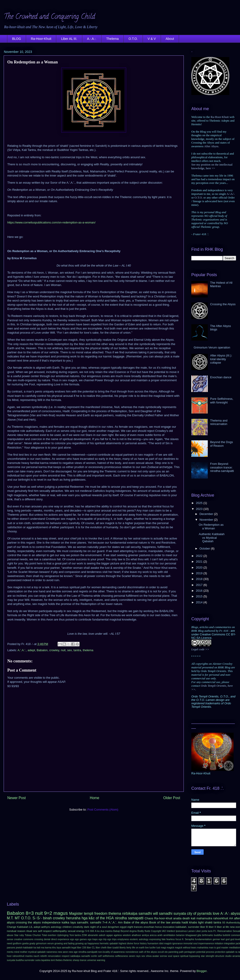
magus (61, 913)
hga (85, 918)
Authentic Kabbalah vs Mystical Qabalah (212, 538)
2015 (200, 596)
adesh (102, 935)
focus (178, 939)
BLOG (17, 39)
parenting (173, 952)
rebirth (44, 956)
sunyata (180, 913)
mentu (10, 952)
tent (53, 960)
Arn (120, 922)
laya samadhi (64, 948)
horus (159, 927)
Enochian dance (221, 377)
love (216, 913)
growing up (81, 943)
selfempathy (60, 931)
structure (220, 956)
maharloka (203, 948)
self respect (45, 931)
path (181, 952)
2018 (200, 579)
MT (17, 918)
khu (54, 948)
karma (48, 948)
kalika (65, 922)
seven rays (135, 956)
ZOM (84, 935)
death (186, 918)
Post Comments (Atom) (103, 810)
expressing (155, 939)
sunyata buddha (15, 960)
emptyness (123, 939)
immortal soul (191, 943)
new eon (235, 927)
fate (164, 939)
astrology (56, 927)
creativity (78, 927)
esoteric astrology (139, 939)
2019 (200, 573)
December (207, 514)
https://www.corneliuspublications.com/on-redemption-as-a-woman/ (51, 222)
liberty (123, 948)
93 (224, 922)
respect (66, 956)
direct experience (60, 939)
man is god (215, 948)
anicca (153, 935)
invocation (169, 927)
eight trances (135, 927)
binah (47, 918)
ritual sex (32, 931)
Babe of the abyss (136, 922)
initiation (219, 943)
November (207, 520)
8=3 (30, 913)
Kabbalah (23, 927)
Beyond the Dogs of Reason (221, 444)
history (143, 943)
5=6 (87, 931)
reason (21, 931)
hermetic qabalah (109, 943)
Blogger (202, 971)
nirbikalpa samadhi (137, 913)
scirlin (94, 956)
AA (231, 918)
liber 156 (82, 948)
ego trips (112, 939)
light (201, 922)
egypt (123, 927)
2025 (200, 503)
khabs (193, 922)
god (228, 939)
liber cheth (101, 948)
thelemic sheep (71, 960)
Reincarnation (225, 931)
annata (176, 922)
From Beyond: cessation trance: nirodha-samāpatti (222, 467)
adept (31, 650)
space (176, 956)
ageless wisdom (122, 935)
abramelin (93, 935)
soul (170, 956)
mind (17, 952)
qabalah (230, 952)
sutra (38, 960)
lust (158, 948)
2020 (200, 568)
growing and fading (64, 943)
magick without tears (186, 948)
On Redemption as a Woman (211, 527)
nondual (12, 931)
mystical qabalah (37, 952)
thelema (88, 650)
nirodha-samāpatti (88, 952)
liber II (212, 927)
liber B (204, 927)
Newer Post (17, 798)
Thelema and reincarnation (219, 422)
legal (74, 948)
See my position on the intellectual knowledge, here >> (212, 166)
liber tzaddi (113, 948)
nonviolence (132, 952)
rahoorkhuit (221, 918)
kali (193, 918)
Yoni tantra (75, 935)
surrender (29, 960)
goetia (25, 943)
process (210, 952)
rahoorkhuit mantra (23, 956)
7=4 (105, 922)
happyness (93, 943)
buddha (218, 935)
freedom (101, 913)
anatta (177, 918)
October (205, 549)
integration (230, 943)
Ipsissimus (181, 931)
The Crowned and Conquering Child (49, 17)
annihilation (169, 935)
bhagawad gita (193, 935)
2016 (200, 591)
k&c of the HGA (101, 918)
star (203, 956)
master (225, 948)
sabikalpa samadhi (80, 956)
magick (170, 948)
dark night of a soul (95, 927)
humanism (153, 943)
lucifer (153, 948)
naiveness (52, 952)
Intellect (171, 931)
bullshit (226, 935)
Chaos (149, 918)
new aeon (63, 952)
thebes (59, 960)
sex (69, 650)
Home (95, 798)
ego (72, 939)
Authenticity (233, 922)
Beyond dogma (129, 931)
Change (12, 927)
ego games (81, 939)
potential (201, 952)
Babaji (116, 931)
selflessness (122, 956)
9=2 (48, 913)
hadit (185, 922)
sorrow (163, 956)
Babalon (42, 650)
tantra (77, 650)
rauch (36, 956)
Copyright (156, 931)
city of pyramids (199, 913)
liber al (221, 927)
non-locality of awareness (111, 952)
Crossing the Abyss (223, 304)
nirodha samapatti (129, 918)
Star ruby (19, 935)
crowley (54, 650)
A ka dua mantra (104, 931)
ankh (160, 935)
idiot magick (165, 943)
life (227, 927)
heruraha (73, 918)
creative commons (24, 939)
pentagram (190, 952)
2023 (200, 509)
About (170, 39)
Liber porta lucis (204, 931)
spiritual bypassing (190, 956)
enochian (149, 927)
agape (110, 935)
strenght (210, 956)
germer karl (219, 939)
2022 (200, 556)
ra (236, 952)
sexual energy (76, 931)
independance (51, 922)
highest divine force (129, 943)
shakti (209, 922)
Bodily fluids (144, 931)
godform (17, 943)
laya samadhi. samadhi (86, 922)
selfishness (108, 956)
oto (166, 952)
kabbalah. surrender (187, 927)
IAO (164, 931)
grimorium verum (45, 943)
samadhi (166, 913)
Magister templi (81, 913)
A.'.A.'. (22, 650)
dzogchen (113, 927)
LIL (31, 927)
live (147, 948)
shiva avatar (153, 956)
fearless (171, 939)
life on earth (138, 948)
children (67, 927)
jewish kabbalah (24, 948)
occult (161, 952)
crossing (39, 939)
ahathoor (136, 935)
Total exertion (49, 935)
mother (24, 952)
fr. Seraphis (188, 939)
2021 (200, 562)
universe (92, 960)
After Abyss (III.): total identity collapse (221, 359)
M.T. (10, 918)
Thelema (112, 39)
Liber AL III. (69, 39)
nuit (63, 650)
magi (163, 948)
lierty (129, 948)
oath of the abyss (148, 952)
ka (35, 948)
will (155, 913)
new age (73, 952)
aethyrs (45, 927)
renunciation (54, 956)
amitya (145, 935)
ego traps (93, 939)
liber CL (91, 948)
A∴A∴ (92, 39)
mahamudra (204, 918)
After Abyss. (212, 146)
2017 (200, 585)
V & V (152, 39)
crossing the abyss (28, 922)
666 (92, 931)
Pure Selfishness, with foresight (222, 401)
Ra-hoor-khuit (163, 918)
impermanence (206, 943)
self (100, 956)
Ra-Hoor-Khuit (41, 39)
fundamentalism (203, 939)
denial (47, 939)
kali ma (41, 948)
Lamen (191, 931)
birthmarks (208, 935)
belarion (180, 935)
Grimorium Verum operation (212, 347)
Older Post (172, 798)
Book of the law (160, 922)
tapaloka (46, 960)
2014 (200, 602)
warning (101, 960)
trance (83, 960)
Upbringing (63, 935)
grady (32, 943)
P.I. (215, 931)
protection (220, 952)
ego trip (103, 939)
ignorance (178, 943)
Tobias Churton (33, 935)
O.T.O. (133, 39)
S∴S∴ (37, 918)
